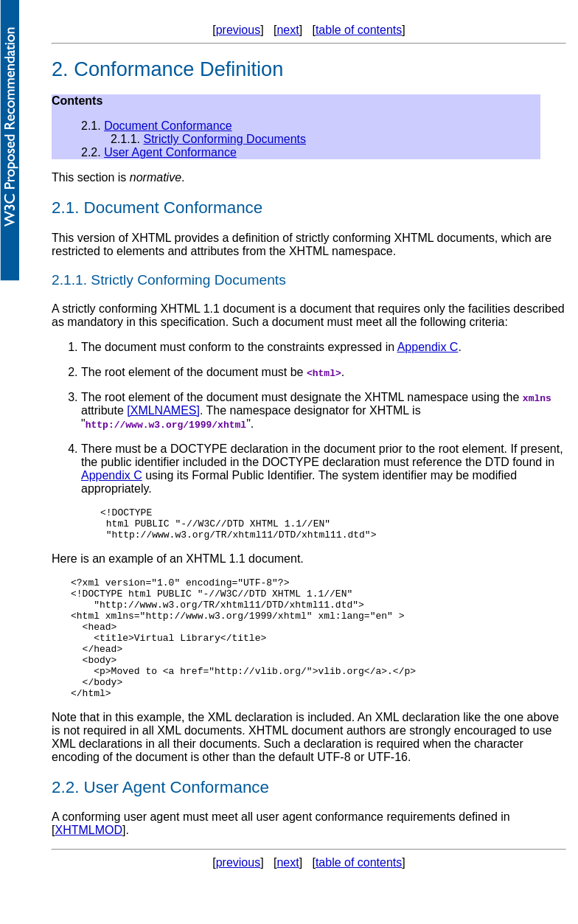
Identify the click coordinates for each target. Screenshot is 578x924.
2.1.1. (69, 280)
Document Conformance (168, 126)
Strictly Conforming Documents (224, 139)
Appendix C (428, 347)
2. (60, 69)
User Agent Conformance (170, 152)
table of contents (359, 30)
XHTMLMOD (88, 861)
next (288, 30)
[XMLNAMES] (163, 410)
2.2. (65, 818)
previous (238, 30)
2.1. (65, 208)
